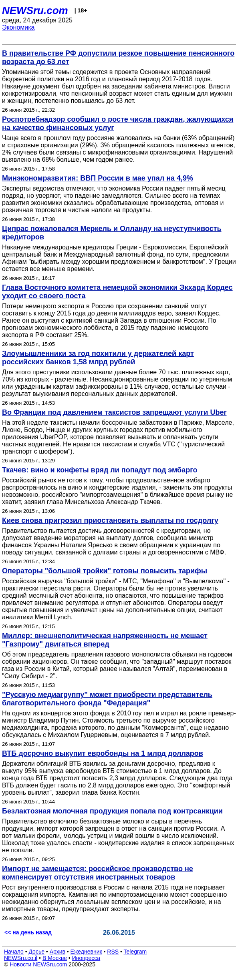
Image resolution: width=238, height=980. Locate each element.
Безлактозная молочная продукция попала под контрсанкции (112, 811)
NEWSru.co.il (21, 958)
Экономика (18, 27)
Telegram (135, 952)
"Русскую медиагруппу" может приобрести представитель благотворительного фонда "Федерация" (107, 699)
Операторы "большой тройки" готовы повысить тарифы (105, 571)
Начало (14, 952)
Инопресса (86, 958)
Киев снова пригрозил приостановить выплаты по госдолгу (110, 520)
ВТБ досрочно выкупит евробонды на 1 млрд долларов (103, 753)
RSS (113, 952)
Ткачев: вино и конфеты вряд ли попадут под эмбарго (100, 470)
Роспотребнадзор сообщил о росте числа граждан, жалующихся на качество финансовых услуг (118, 124)
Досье (36, 952)
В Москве (55, 958)
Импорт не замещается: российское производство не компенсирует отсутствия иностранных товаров (98, 873)
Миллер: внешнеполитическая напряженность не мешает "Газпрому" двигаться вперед (105, 640)
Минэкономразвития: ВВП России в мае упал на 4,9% (98, 178)
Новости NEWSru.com (38, 964)
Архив (57, 952)
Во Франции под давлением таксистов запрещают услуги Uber (114, 412)
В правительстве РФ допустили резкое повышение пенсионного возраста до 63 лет (118, 57)
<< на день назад (28, 932)
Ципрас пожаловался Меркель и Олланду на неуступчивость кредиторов (112, 233)
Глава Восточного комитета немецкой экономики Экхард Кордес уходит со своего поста (117, 292)
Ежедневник (86, 952)
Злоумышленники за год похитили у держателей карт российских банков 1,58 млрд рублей (98, 358)
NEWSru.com (35, 10)
